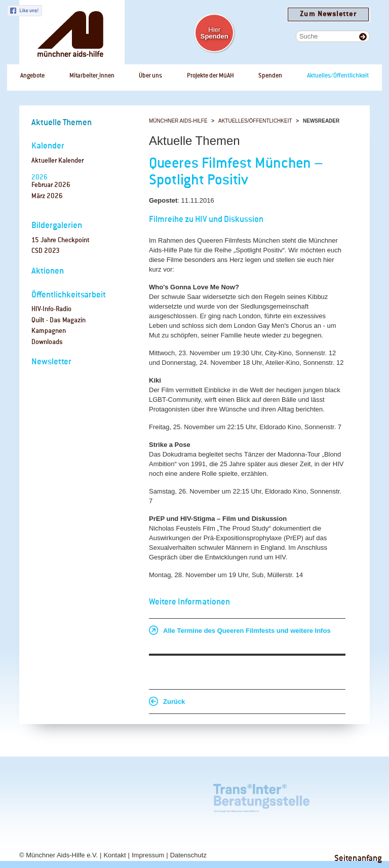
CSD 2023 (46, 251)
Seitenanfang (358, 859)
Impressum (148, 855)
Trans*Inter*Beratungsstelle (261, 796)
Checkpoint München (331, 796)
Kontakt (114, 855)
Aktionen (48, 271)
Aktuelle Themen (62, 123)
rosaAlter (85, 796)
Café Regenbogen (35, 796)
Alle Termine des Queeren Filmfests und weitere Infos (247, 631)
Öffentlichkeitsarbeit (69, 295)
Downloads (47, 342)
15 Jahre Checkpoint (61, 240)
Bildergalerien (57, 226)
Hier (215, 33)
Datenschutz (188, 855)
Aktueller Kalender (57, 161)
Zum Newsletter (328, 14)
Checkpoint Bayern (35, 832)
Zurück (174, 702)
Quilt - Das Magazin (59, 320)
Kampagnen (49, 331)
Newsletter (51, 362)
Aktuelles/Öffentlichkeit (255, 121)
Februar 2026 (51, 185)
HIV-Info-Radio (51, 309)
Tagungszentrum (161, 796)
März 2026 (47, 196)
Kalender (48, 146)
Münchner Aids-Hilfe (178, 121)
